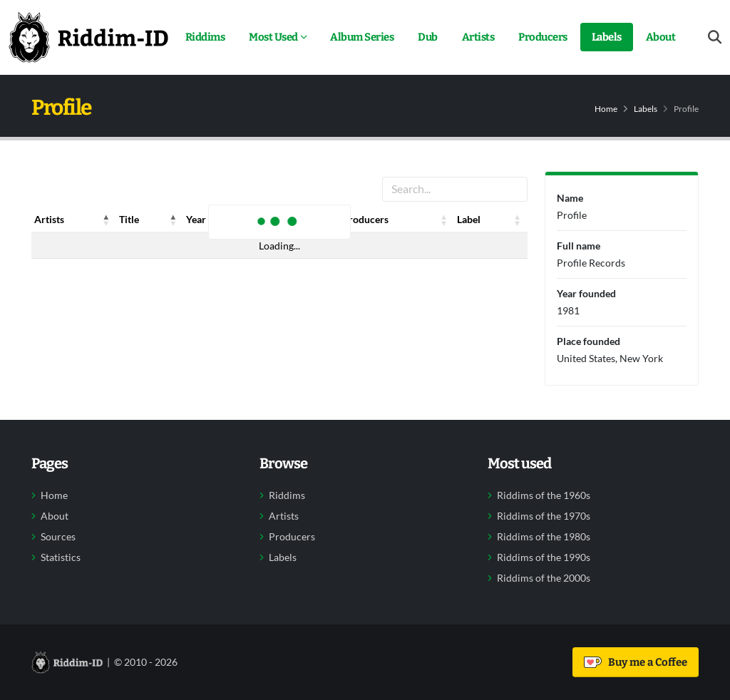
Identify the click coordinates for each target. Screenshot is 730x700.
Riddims (205, 37)
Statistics (61, 557)
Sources (58, 537)
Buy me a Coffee (636, 662)
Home (606, 109)
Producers (543, 37)
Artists (478, 37)
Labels (607, 37)
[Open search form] (715, 37)
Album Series (362, 37)
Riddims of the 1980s (544, 537)
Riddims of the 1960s (544, 495)
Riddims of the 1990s (544, 557)
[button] (106, 220)
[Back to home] (88, 37)
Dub (428, 37)
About (661, 37)
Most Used (273, 37)
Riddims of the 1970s (544, 516)
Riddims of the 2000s (544, 578)
